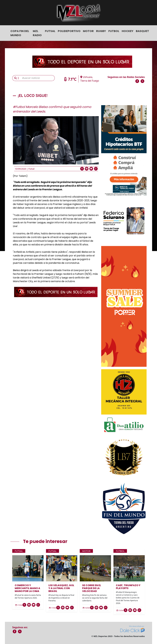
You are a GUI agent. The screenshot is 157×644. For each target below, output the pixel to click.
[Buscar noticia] (37, 78)
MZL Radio (37, 33)
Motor (88, 31)
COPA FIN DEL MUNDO (20, 33)
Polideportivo (69, 31)
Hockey (128, 31)
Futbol (114, 31)
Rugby (101, 31)
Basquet (142, 31)
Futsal (50, 31)
